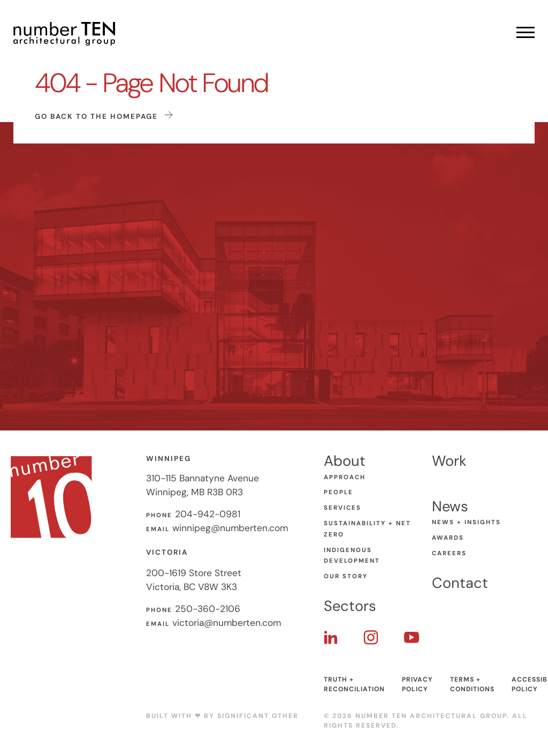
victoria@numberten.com (227, 623)
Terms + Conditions (472, 684)
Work (449, 461)
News (450, 506)
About (345, 461)
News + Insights (466, 522)
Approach (345, 477)
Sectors (350, 606)
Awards (448, 538)
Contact (460, 583)
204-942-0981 (208, 514)
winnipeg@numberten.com (230, 528)
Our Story (346, 576)
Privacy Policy (417, 684)
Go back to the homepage (104, 116)
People (338, 492)
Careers (449, 553)
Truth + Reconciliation (354, 684)
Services (342, 508)
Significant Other (258, 716)
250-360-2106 (208, 609)
